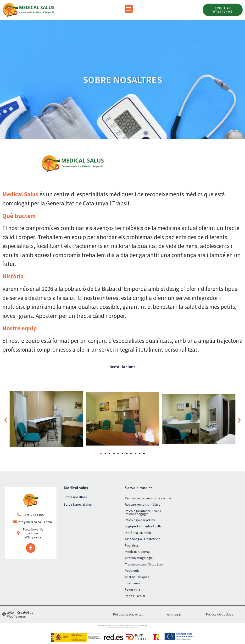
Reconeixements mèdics (143, 504)
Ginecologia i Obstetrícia (143, 539)
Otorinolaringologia (139, 558)
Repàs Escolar (135, 596)
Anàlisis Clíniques (137, 577)
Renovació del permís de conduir (148, 498)
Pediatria (131, 545)
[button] (129, 9)
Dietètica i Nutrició (138, 533)
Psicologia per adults (140, 520)
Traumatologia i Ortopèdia (144, 564)
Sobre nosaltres (75, 497)
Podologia (132, 571)
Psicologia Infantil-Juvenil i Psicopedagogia (144, 512)
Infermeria (132, 583)
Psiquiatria (132, 589)
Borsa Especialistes (78, 504)
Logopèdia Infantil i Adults (143, 526)
